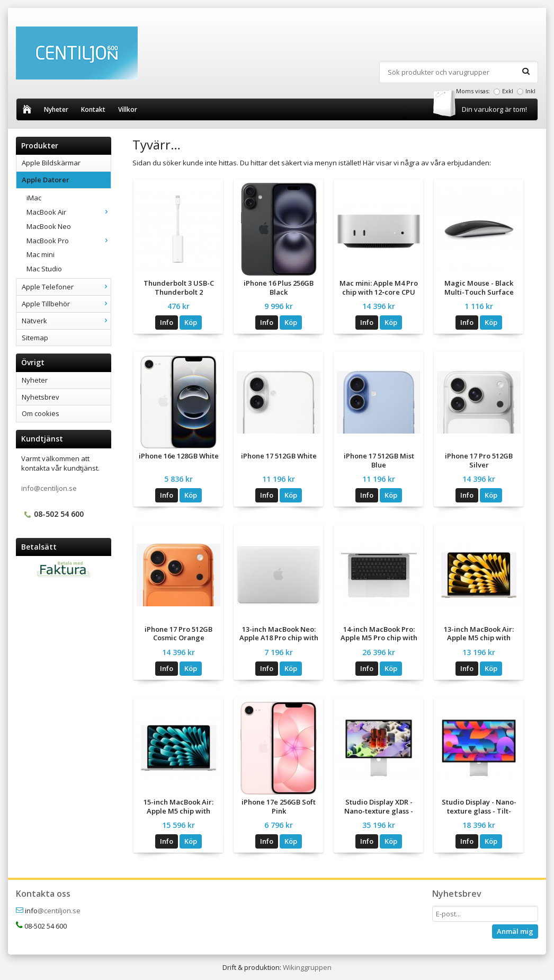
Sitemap (35, 338)
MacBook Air (69, 212)
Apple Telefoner (66, 287)
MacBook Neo (49, 226)
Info (167, 322)
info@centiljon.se (49, 488)
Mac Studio (44, 269)
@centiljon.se (59, 911)
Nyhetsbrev (41, 397)
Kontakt (93, 109)
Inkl (530, 91)
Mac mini (41, 254)
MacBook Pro (69, 241)
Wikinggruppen (307, 967)
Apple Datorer (66, 180)
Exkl (508, 91)
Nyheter (56, 109)
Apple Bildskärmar (51, 163)
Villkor (128, 109)
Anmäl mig (515, 931)
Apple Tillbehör (66, 304)
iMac (34, 198)
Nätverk (66, 321)
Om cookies (41, 413)
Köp (191, 322)
